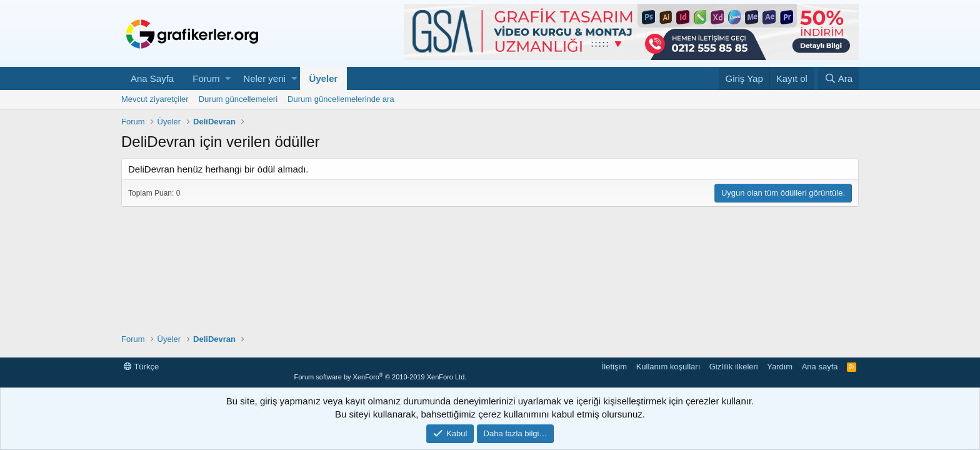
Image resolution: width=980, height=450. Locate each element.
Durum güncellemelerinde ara (341, 99)
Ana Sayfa (152, 78)
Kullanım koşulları (668, 367)
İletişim (614, 367)
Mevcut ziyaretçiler (155, 99)
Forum (206, 78)
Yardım (780, 367)
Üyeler (324, 78)
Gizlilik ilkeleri (734, 367)
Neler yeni (264, 78)
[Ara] (838, 78)
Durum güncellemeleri (238, 99)
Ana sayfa (820, 367)
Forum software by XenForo (380, 377)
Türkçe (141, 367)
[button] (228, 78)
